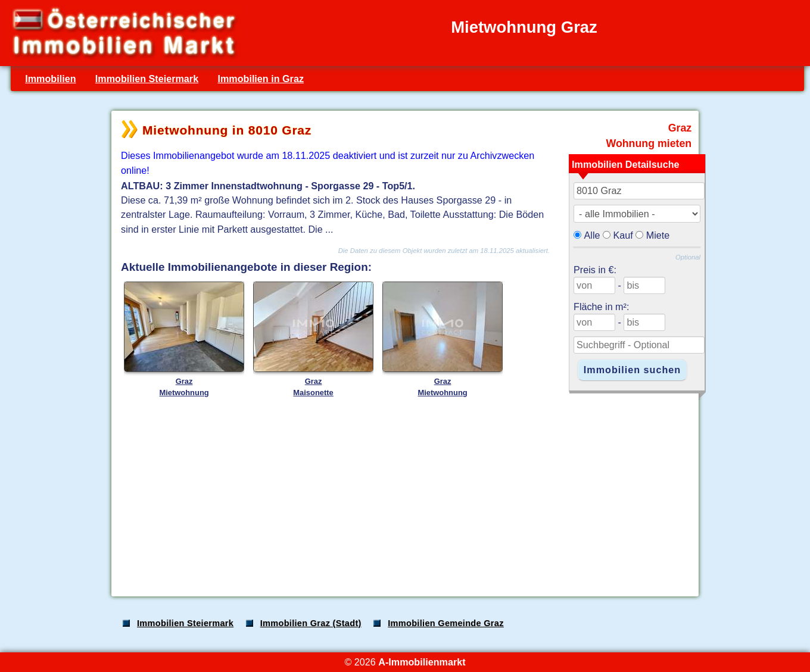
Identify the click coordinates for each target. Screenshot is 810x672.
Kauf (623, 235)
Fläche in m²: (601, 307)
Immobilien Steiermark (147, 79)
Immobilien (50, 79)
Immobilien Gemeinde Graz (446, 623)
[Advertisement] (404, 493)
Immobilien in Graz (261, 79)
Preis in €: (595, 270)
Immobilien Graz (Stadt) (311, 623)
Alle (592, 235)
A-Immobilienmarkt (422, 662)
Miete (658, 235)
